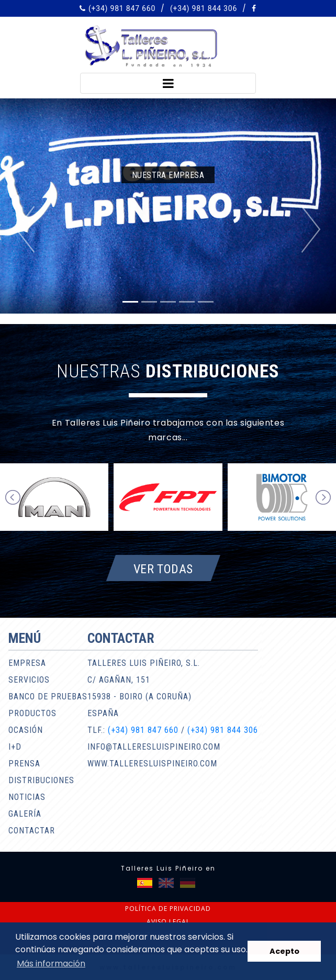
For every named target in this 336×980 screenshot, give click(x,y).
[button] (25, 229)
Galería (25, 814)
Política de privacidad (168, 909)
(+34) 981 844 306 (204, 8)
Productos (32, 713)
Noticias (27, 797)
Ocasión (26, 730)
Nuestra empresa (168, 175)
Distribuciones (41, 780)
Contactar (32, 831)
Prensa (24, 764)
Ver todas (163, 569)
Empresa (27, 663)
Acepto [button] (284, 951)
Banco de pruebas (48, 697)
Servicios (29, 680)
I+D (15, 747)
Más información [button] (51, 964)
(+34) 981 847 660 (122, 8)
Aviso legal (168, 922)
